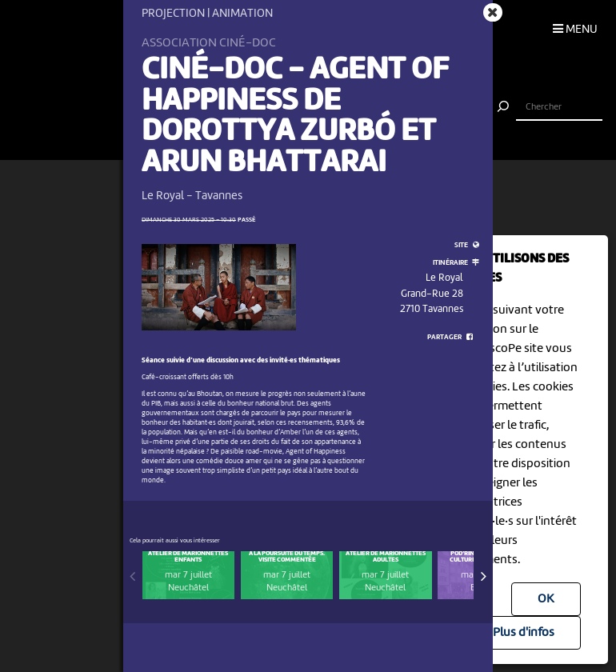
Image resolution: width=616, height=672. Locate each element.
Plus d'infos (524, 633)
